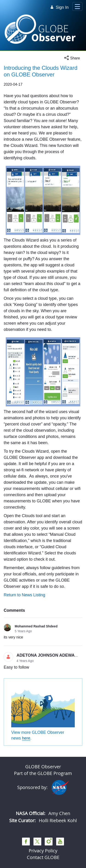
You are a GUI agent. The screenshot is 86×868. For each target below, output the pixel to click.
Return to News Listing (24, 595)
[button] (73, 58)
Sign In (59, 7)
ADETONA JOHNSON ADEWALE (48, 655)
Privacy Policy (43, 851)
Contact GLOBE (43, 857)
